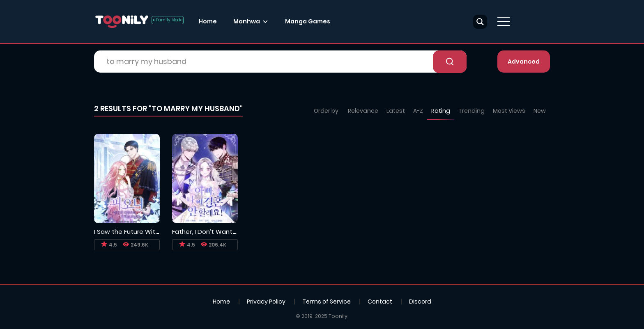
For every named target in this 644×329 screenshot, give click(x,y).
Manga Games (308, 21)
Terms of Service (327, 302)
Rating (441, 111)
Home (208, 21)
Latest (396, 111)
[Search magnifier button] (480, 22)
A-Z (418, 111)
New (540, 111)
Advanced (524, 62)
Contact (380, 302)
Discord (420, 302)
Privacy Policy (266, 302)
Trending (471, 111)
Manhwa (247, 21)
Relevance (363, 111)
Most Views (509, 111)
